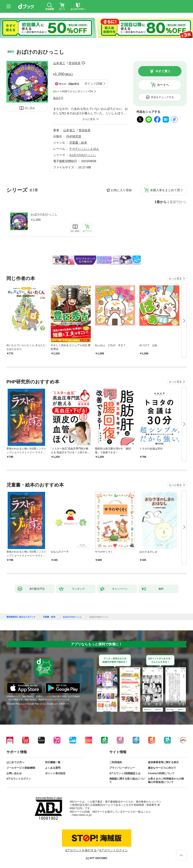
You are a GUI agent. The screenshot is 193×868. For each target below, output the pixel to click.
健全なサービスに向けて (162, 768)
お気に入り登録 (121, 190)
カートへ (163, 85)
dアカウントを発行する (81, 850)
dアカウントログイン (19, 779)
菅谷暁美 (75, 63)
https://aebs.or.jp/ (82, 815)
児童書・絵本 (78, 143)
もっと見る (175, 279)
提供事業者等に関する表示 (163, 762)
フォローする (83, 63)
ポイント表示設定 (55, 773)
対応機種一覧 (53, 762)
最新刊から (178, 202)
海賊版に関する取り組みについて (127, 780)
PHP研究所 (74, 136)
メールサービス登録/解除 (21, 768)
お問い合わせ (14, 773)
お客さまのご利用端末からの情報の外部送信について (166, 780)
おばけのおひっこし (44, 214)
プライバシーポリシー (122, 768)
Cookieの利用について (161, 773)
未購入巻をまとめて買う (167, 190)
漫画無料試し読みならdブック (21, 617)
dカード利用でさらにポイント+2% (73, 91)
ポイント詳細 (93, 84)
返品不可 (58, 98)
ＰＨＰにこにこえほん (84, 149)
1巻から (161, 202)
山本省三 (59, 63)
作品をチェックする (162, 97)
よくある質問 (53, 768)
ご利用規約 (116, 762)
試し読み (30, 108)
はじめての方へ (15, 762)
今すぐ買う (163, 71)
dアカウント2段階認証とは (125, 773)
